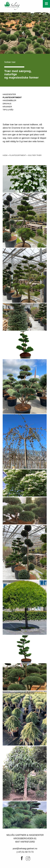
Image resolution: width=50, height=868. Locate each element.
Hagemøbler (9, 100)
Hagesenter (9, 94)
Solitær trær (35, 155)
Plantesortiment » (18, 155)
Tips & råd (8, 110)
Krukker (7, 107)
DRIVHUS (7, 104)
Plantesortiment (12, 97)
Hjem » (6, 155)
